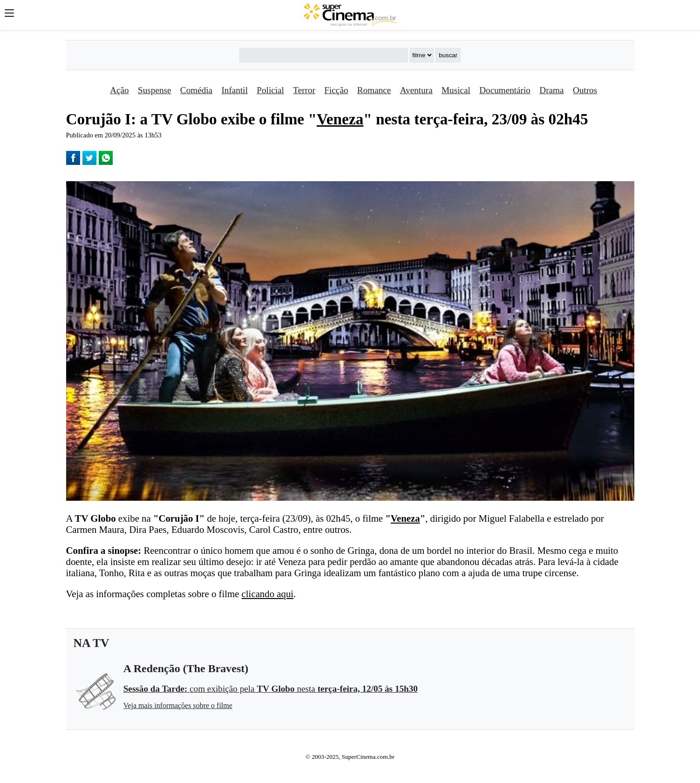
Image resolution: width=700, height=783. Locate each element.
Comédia (196, 90)
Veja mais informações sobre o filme (178, 705)
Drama (551, 90)
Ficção (336, 90)
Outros (585, 90)
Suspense (154, 90)
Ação (119, 90)
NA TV (92, 643)
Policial (270, 90)
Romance (374, 90)
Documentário (505, 90)
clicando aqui (268, 594)
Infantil (234, 90)
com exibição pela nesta (271, 689)
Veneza (340, 119)
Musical (456, 90)
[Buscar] (324, 55)
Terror (304, 90)
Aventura (416, 90)
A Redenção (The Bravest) (186, 668)
